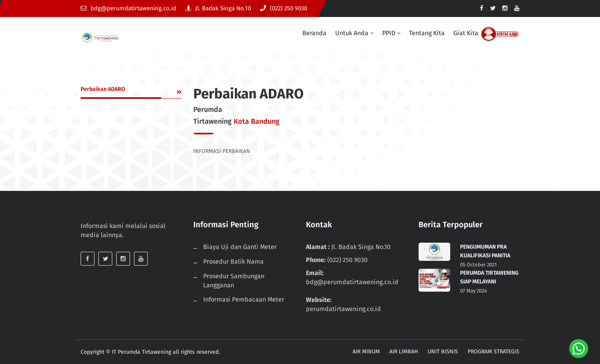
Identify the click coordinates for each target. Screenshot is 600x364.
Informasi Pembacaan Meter (244, 299)
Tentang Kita (427, 33)
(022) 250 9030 (284, 8)
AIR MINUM (366, 352)
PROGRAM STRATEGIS (493, 352)
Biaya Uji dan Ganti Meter (240, 247)
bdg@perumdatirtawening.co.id (128, 8)
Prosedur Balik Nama (233, 261)
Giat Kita (466, 33)
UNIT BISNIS (443, 352)
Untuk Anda (352, 33)
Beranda (314, 33)
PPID (389, 33)
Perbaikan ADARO (103, 89)
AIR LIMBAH (404, 352)
